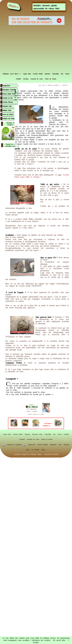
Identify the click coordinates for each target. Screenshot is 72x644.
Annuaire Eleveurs (8, 102)
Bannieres (53, 444)
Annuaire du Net (7, 98)
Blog (28, 449)
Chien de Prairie (51, 78)
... (47, 424)
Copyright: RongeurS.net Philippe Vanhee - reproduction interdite (36, 454)
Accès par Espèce (8, 114)
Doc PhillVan (33, 407)
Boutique (66, 444)
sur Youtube (35, 449)
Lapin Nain (27, 73)
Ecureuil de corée (37, 78)
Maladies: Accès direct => (12, 73)
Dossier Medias (43, 444)
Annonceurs (32, 444)
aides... (44, 449)
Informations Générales (9, 90)
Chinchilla (55, 73)
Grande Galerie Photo (9, 94)
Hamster (47, 73)
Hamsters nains (37, 434)
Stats (60, 444)
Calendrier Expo (7, 106)
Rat (62, 73)
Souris (67, 73)
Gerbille (18, 78)
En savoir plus (59, 640)
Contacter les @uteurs (14, 444)
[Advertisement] (22, 48)
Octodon (26, 78)
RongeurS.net (6, 86)
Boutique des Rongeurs (9, 119)
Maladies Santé (7, 110)
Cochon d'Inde (38, 73)
